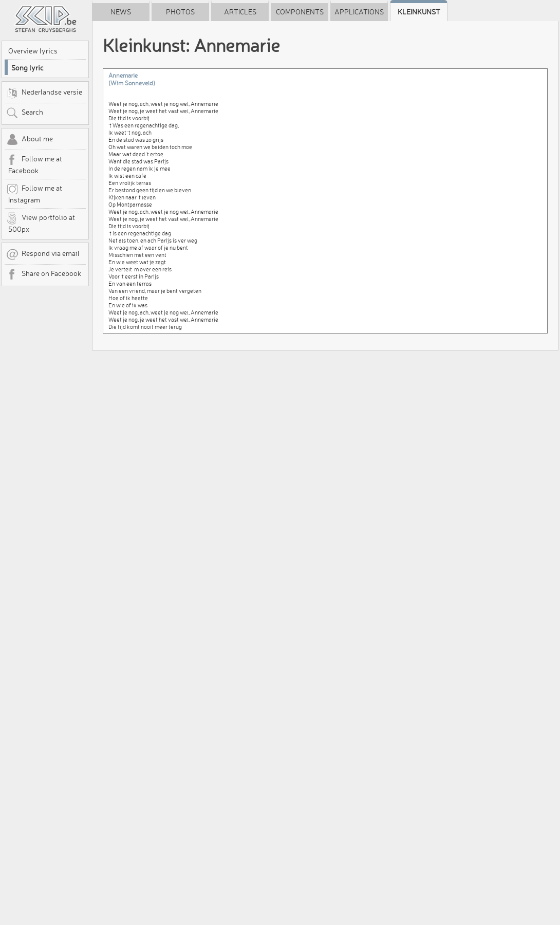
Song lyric (27, 68)
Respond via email (43, 254)
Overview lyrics (33, 51)
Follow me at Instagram (34, 194)
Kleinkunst (419, 12)
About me (30, 140)
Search (25, 113)
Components (300, 12)
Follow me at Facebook (34, 164)
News (121, 12)
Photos (180, 12)
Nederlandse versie (44, 93)
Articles (240, 12)
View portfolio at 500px (41, 223)
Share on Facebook (44, 274)
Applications (359, 12)
